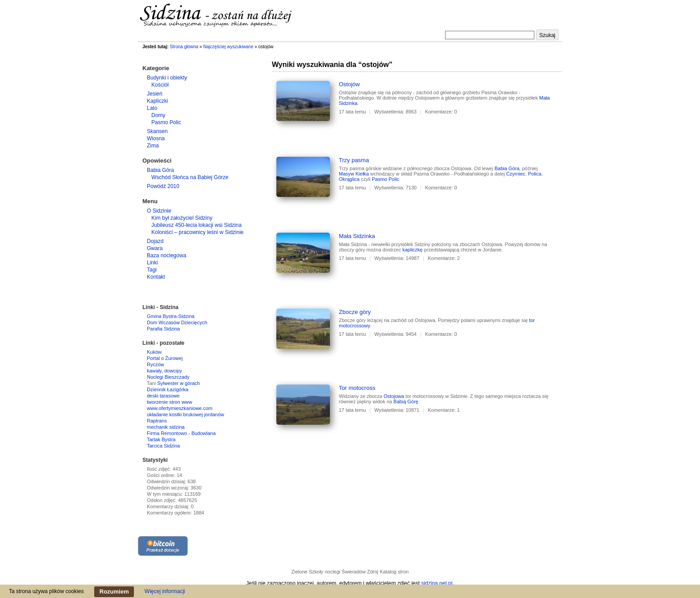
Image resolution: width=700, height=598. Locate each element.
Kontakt (156, 277)
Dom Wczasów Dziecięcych (177, 322)
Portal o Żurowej (165, 358)
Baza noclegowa (167, 255)
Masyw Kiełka (354, 174)
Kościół (160, 85)
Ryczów (156, 364)
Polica (535, 174)
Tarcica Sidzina (163, 446)
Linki (152, 263)
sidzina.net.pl (437, 583)
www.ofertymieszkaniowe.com (180, 408)
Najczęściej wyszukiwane (228, 47)
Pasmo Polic (385, 179)
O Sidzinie (159, 211)
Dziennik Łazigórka (168, 389)
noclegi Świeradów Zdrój (351, 572)
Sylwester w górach (178, 383)
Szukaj (547, 35)
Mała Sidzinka (357, 236)
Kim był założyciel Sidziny (182, 218)
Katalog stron (394, 572)
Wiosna (156, 138)
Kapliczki (157, 101)
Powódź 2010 (163, 186)
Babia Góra (507, 168)
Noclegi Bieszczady (168, 377)
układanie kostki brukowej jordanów (185, 414)
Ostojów (349, 84)
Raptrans (157, 421)
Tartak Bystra (161, 439)
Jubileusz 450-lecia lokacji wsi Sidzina (196, 225)
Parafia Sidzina (163, 329)
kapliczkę (412, 250)
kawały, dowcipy (165, 371)
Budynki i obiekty (167, 78)
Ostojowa (394, 396)
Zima (153, 146)
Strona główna (184, 47)
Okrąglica (349, 179)
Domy (158, 115)
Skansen (157, 131)
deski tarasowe (163, 396)
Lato (152, 108)
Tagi (152, 270)
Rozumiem (114, 592)
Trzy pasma (354, 160)
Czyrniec (516, 174)
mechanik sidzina (166, 427)
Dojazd (155, 241)
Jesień (155, 94)
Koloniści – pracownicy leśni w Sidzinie (198, 232)
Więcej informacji (165, 591)
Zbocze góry (355, 312)
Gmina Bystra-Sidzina (171, 316)
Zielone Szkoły (308, 572)
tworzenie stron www (169, 402)
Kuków (154, 352)
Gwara (155, 248)
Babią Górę (406, 401)
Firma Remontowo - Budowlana (181, 433)
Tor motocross (357, 388)
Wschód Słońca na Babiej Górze (190, 177)
